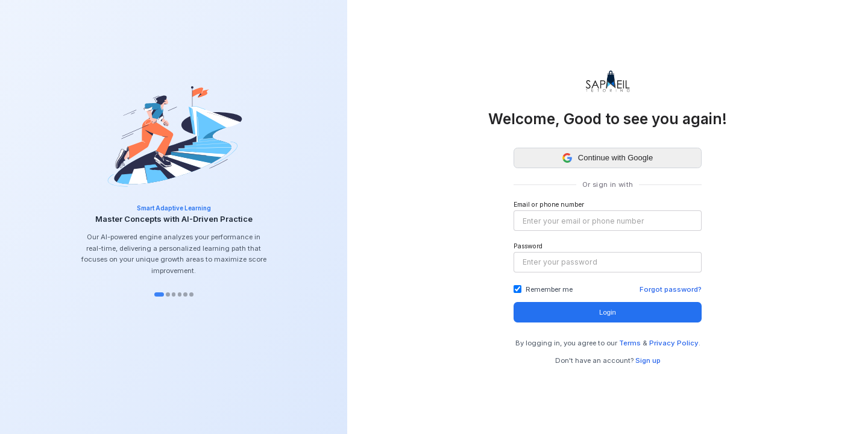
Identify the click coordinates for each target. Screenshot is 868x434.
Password (528, 247)
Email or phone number (549, 205)
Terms (630, 343)
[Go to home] (608, 82)
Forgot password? (671, 289)
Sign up (648, 360)
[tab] (159, 294)
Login (608, 312)
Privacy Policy (674, 343)
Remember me (549, 289)
